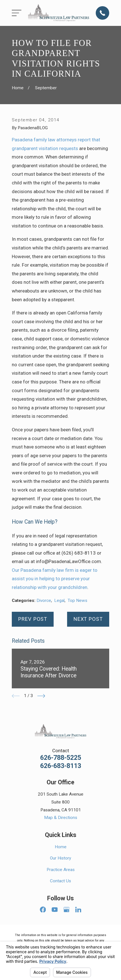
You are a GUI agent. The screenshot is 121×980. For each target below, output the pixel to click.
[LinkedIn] (78, 910)
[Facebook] (43, 910)
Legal (59, 600)
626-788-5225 (61, 758)
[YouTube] (55, 910)
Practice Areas (61, 870)
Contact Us (60, 881)
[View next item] (41, 696)
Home (61, 847)
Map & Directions (61, 818)
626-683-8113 (61, 766)
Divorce (44, 600)
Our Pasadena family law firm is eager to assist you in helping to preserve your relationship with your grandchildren (55, 579)
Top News (77, 600)
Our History (60, 858)
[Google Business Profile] (67, 910)
